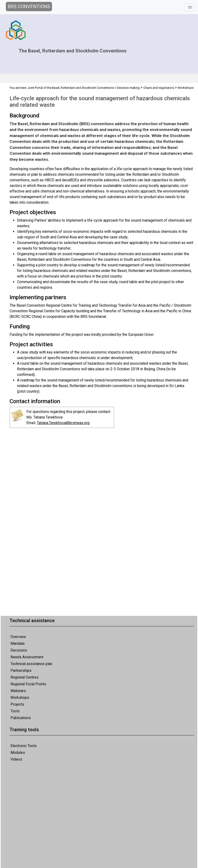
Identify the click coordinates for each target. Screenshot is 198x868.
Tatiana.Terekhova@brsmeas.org (63, 423)
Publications (21, 718)
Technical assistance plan (31, 664)
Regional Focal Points (28, 684)
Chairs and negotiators (159, 88)
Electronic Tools (24, 746)
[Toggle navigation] (190, 7)
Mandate (18, 643)
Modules (18, 753)
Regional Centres (24, 677)
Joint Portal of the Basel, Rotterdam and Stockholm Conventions (71, 88)
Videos (16, 759)
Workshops (20, 698)
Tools (15, 711)
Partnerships (21, 671)
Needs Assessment (27, 657)
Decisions (19, 650)
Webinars (18, 691)
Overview (18, 637)
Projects (17, 704)
